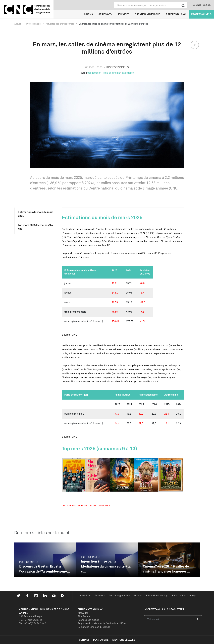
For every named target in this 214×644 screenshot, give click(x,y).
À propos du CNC (176, 14)
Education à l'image (157, 595)
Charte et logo (188, 595)
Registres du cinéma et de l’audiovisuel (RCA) (102, 623)
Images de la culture (89, 620)
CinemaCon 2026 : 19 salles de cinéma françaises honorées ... (167, 569)
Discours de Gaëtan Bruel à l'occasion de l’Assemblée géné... (45, 569)
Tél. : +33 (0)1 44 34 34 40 (33, 623)
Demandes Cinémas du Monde (94, 627)
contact (84, 640)
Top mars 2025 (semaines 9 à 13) (35, 227)
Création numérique (148, 14)
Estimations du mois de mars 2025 (36, 214)
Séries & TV (105, 14)
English (207, 5)
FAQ (174, 595)
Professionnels (201, 14)
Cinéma (89, 14)
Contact (197, 5)
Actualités (85, 595)
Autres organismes (120, 595)
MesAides (83, 613)
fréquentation (94, 73)
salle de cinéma (112, 73)
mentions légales (124, 640)
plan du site (101, 640)
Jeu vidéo (124, 14)
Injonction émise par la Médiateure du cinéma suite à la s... (106, 566)
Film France (84, 616)
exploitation (128, 73)
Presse (138, 595)
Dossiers (100, 595)
